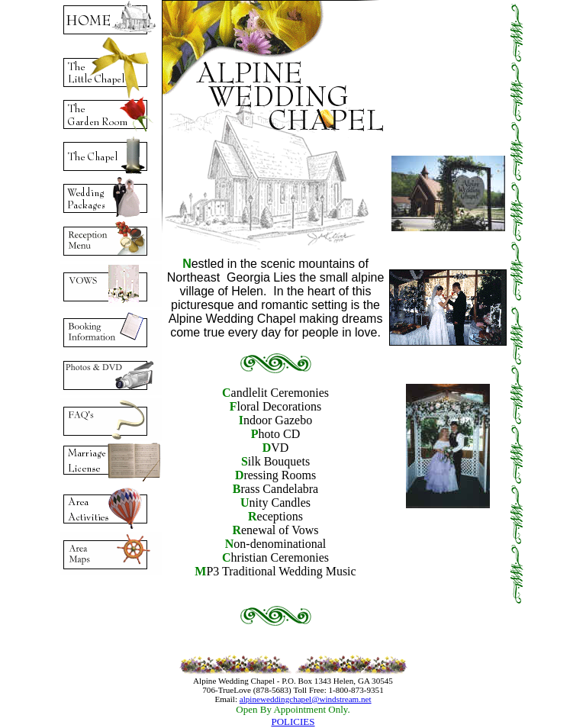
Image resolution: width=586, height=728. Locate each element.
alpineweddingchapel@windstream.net (306, 699)
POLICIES (293, 722)
